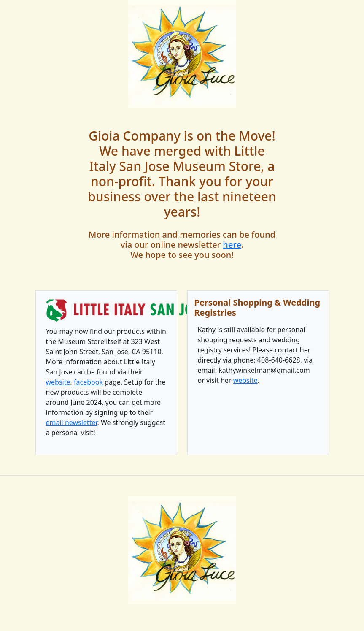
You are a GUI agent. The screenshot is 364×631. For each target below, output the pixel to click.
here (232, 245)
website (58, 382)
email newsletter (72, 422)
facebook (88, 382)
